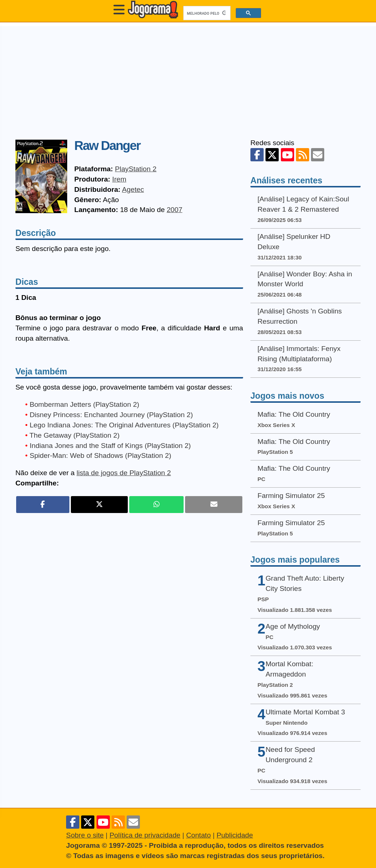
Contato (198, 835)
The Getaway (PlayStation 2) (74, 435)
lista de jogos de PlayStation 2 (124, 473)
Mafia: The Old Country (294, 414)
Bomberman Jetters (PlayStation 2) (85, 404)
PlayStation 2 (136, 169)
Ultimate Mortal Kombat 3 (305, 712)
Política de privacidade (145, 835)
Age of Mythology (293, 626)
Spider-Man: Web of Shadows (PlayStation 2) (101, 455)
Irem (119, 179)
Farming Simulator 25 (291, 496)
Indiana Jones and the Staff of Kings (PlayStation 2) (110, 446)
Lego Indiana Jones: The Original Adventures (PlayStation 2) (124, 425)
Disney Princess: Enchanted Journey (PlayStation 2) (111, 415)
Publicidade (235, 835)
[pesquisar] (206, 13)
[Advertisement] (188, 78)
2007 (175, 210)
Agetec (133, 189)
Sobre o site (85, 835)
